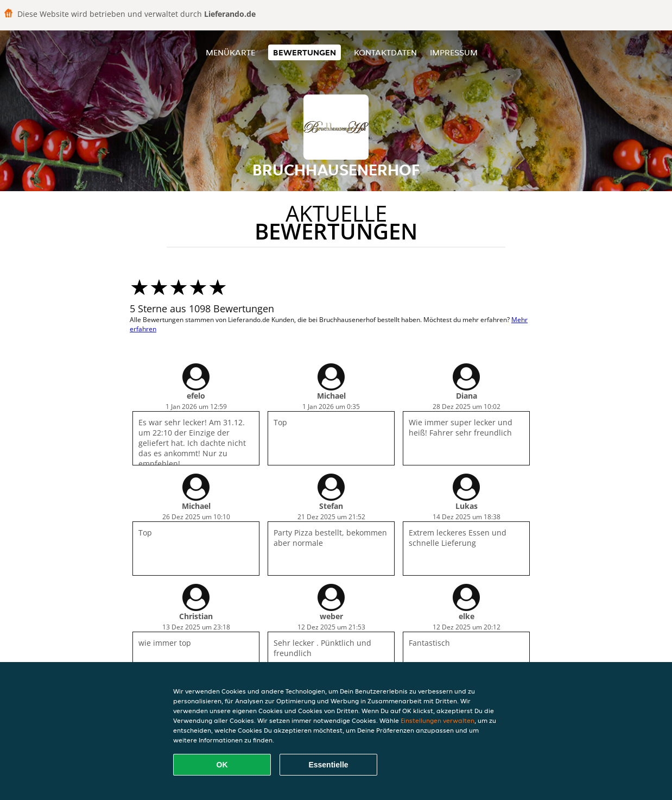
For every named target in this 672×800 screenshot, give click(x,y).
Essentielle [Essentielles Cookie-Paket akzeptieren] (328, 765)
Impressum (454, 52)
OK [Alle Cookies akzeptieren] (222, 765)
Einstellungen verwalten (438, 720)
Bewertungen (305, 52)
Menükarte (230, 52)
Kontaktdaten (385, 52)
